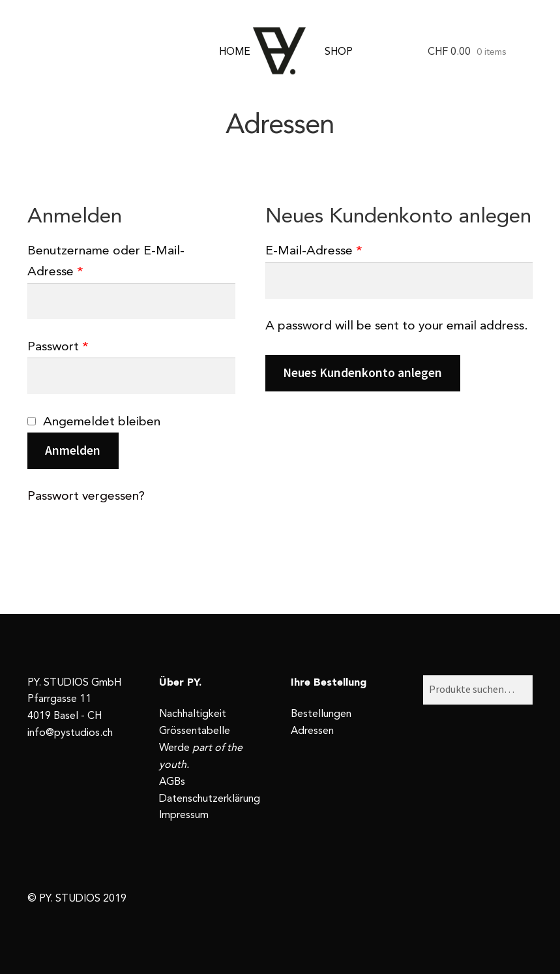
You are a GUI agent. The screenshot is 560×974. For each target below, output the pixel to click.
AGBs (172, 782)
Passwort (58, 347)
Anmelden (73, 450)
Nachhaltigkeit (193, 714)
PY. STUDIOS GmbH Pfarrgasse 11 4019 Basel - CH (74, 700)
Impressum (184, 815)
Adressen (312, 731)
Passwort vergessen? (86, 496)
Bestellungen (321, 714)
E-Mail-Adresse (314, 251)
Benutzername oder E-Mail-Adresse (106, 262)
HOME (235, 52)
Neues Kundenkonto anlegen (362, 373)
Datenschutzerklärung (210, 799)
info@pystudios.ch (70, 733)
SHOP (339, 52)
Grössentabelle (195, 731)
